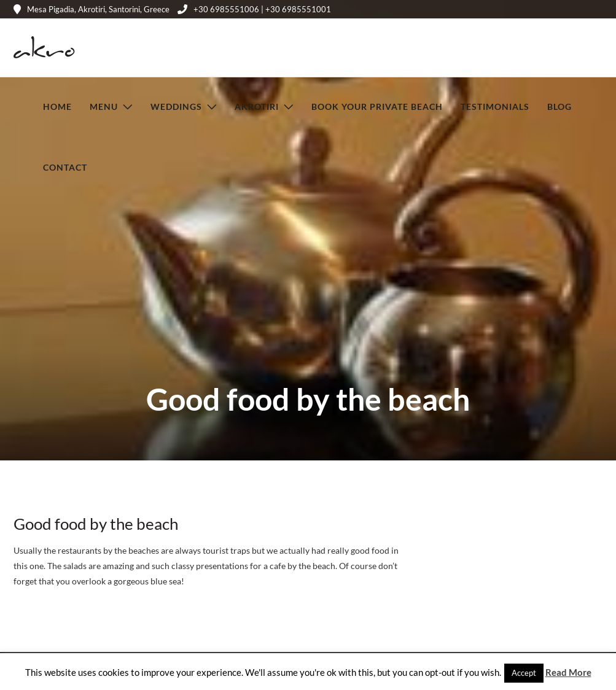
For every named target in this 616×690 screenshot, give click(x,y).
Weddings (176, 106)
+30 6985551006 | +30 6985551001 (254, 9)
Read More (568, 672)
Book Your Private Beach (377, 106)
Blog (559, 106)
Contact (65, 167)
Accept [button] (524, 673)
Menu (104, 106)
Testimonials (495, 106)
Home (57, 106)
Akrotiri (257, 106)
